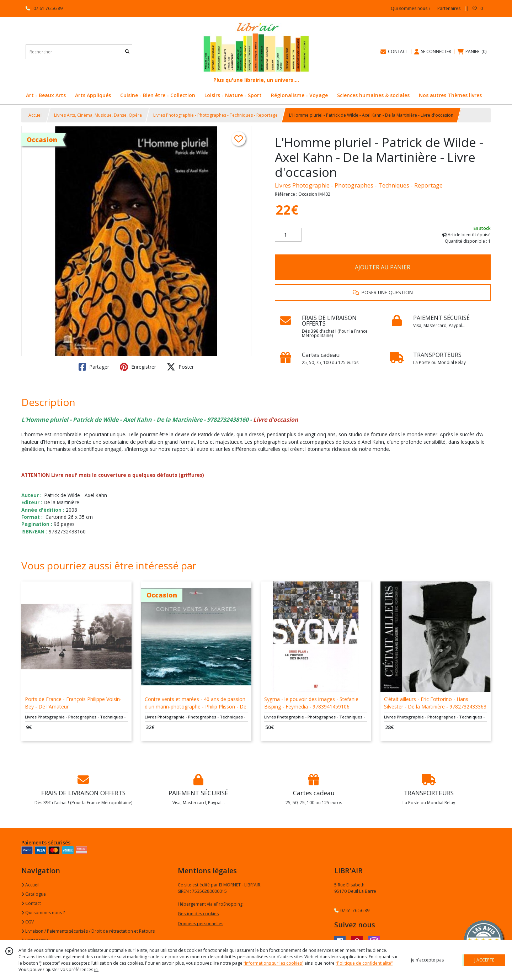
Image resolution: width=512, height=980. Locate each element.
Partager (94, 367)
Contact (31, 903)
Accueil (36, 115)
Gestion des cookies (198, 914)
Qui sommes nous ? (43, 913)
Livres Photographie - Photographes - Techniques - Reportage (215, 115)
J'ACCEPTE (484, 960)
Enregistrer (138, 367)
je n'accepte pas (427, 960)
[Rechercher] (127, 52)
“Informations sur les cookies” (273, 963)
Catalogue (34, 894)
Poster (180, 367)
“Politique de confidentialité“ (364, 963)
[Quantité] (288, 235)
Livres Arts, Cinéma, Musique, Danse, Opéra (98, 115)
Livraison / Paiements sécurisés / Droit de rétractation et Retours (88, 931)
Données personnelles (201, 924)
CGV (28, 922)
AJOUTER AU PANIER (383, 267)
